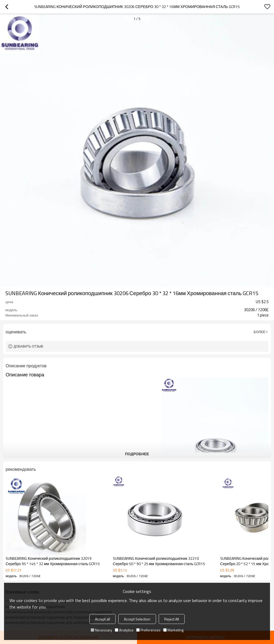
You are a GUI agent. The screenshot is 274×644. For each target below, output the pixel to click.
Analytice (124, 630)
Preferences (148, 630)
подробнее (137, 454)
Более (260, 332)
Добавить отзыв (28, 346)
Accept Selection (137, 619)
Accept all (102, 619)
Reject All (172, 619)
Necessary (101, 630)
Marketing (173, 630)
